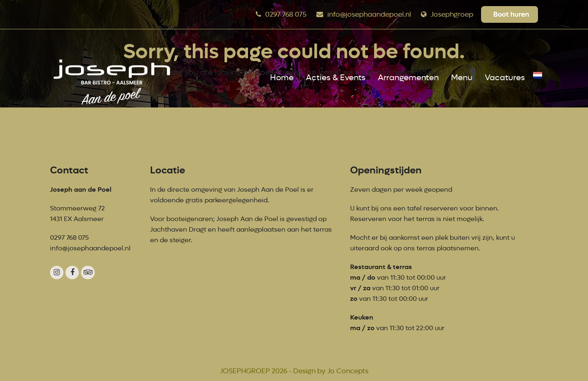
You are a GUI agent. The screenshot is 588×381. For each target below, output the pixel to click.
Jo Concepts (348, 371)
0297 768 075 (286, 14)
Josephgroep (452, 14)
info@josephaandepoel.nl (369, 14)
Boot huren (511, 14)
